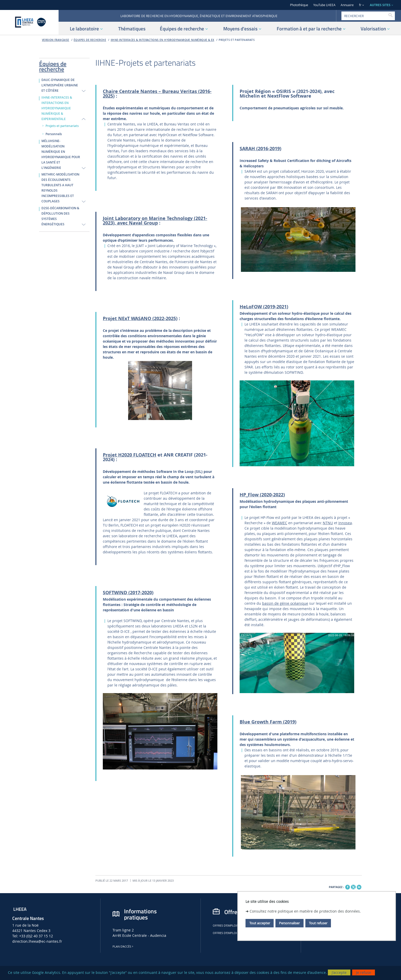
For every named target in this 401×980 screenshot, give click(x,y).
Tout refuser (318, 923)
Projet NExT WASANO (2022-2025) (140, 318)
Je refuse (364, 972)
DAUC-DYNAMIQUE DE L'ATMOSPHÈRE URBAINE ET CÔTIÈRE (60, 85)
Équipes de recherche (90, 40)
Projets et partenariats (237, 40)
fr (360, 5)
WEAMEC (280, 523)
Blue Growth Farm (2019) (268, 722)
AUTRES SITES (380, 5)
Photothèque (299, 5)
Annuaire (347, 5)
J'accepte (339, 972)
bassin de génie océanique (285, 603)
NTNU (328, 523)
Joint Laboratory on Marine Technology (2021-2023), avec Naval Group (155, 221)
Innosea (345, 523)
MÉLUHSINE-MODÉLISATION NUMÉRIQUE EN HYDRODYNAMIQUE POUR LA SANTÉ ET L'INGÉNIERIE (61, 154)
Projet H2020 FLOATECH (130, 455)
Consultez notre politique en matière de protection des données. (305, 911)
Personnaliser (289, 923)
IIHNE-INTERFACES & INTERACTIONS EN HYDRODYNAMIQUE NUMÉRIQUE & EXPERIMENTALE (57, 108)
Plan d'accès (123, 947)
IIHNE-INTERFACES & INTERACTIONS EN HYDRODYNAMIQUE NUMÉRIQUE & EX (163, 40)
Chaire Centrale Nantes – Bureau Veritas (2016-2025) (157, 94)
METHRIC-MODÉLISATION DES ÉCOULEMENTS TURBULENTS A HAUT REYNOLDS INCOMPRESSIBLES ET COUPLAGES (60, 188)
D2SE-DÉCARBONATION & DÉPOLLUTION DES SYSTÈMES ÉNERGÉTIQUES (60, 216)
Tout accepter (260, 923)
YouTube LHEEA (324, 5)
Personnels (54, 134)
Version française (56, 40)
